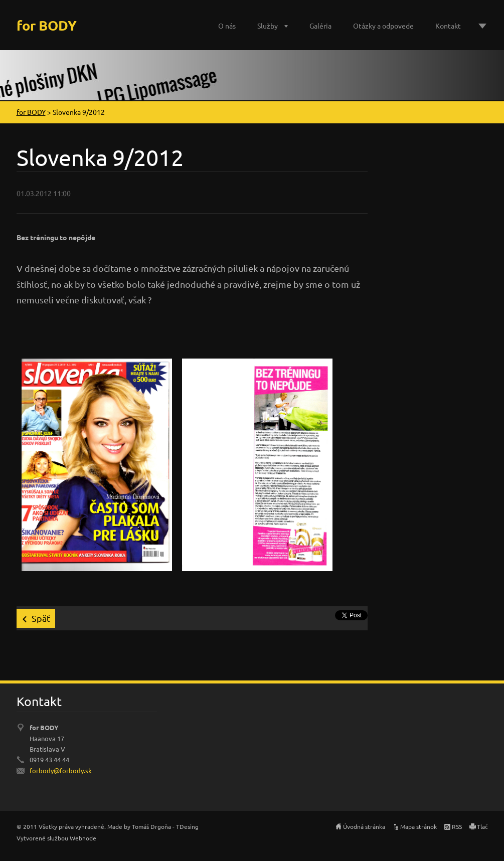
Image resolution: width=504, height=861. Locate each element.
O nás (227, 26)
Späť (41, 618)
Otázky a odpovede (383, 26)
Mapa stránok (418, 826)
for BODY (31, 112)
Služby (268, 26)
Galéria (320, 26)
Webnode (83, 838)
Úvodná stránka (364, 826)
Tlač (482, 826)
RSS (457, 826)
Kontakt (448, 26)
